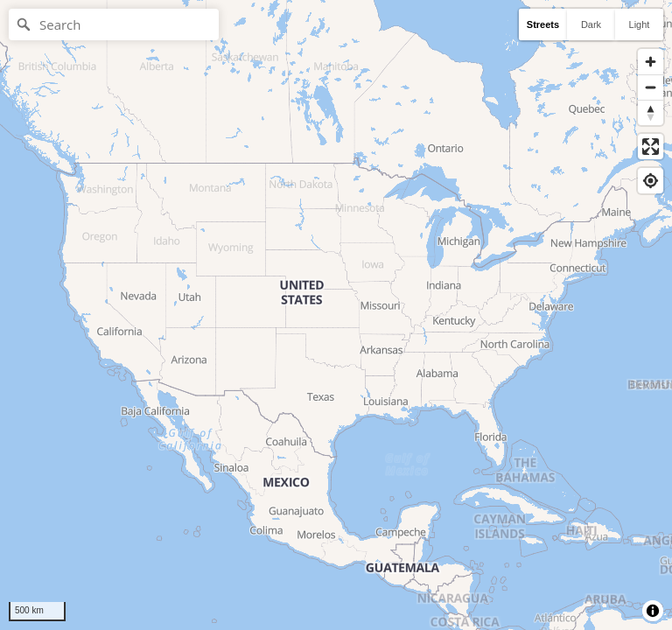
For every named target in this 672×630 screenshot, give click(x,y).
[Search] (114, 24)
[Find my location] (651, 181)
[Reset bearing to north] (651, 112)
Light (640, 24)
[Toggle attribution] (653, 611)
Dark (591, 24)
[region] (336, 315)
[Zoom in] (651, 62)
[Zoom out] (651, 87)
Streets (543, 24)
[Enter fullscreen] (651, 147)
